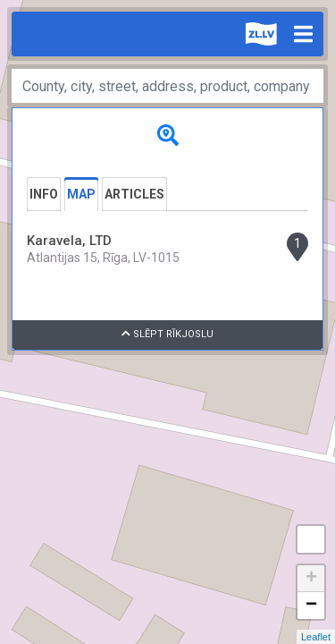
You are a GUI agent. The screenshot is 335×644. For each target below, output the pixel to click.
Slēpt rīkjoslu (167, 334)
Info (44, 194)
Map (81, 194)
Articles (134, 194)
